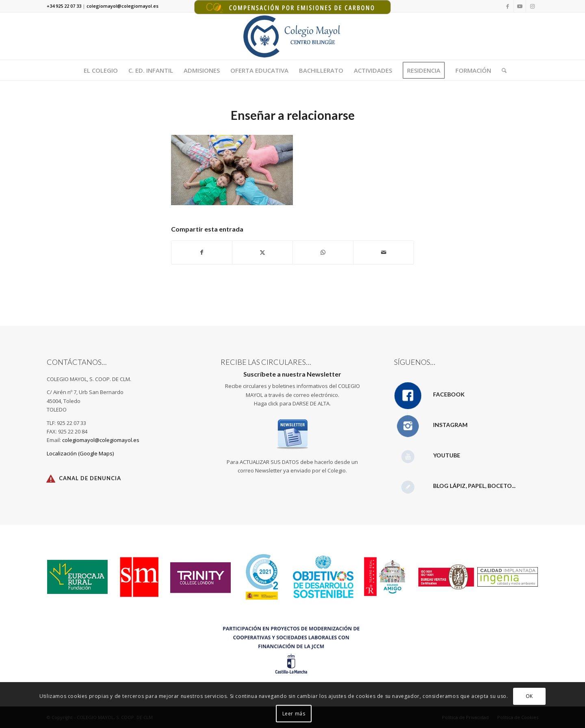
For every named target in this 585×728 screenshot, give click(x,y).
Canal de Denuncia (90, 478)
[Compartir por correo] (383, 252)
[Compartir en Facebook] (202, 252)
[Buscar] (502, 70)
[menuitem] (101, 70)
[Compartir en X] (262, 252)
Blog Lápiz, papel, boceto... (474, 486)
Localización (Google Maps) (80, 453)
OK (529, 696)
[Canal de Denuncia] (51, 479)
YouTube (447, 455)
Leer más (294, 714)
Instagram (450, 425)
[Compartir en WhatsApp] (323, 252)
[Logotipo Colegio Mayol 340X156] (293, 36)
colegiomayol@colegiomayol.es (101, 440)
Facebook (449, 394)
